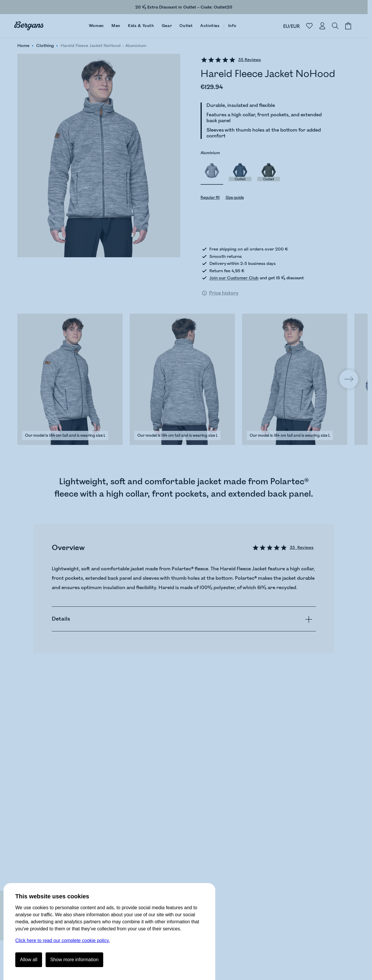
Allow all (29, 960)
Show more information (75, 960)
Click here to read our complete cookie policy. (63, 941)
